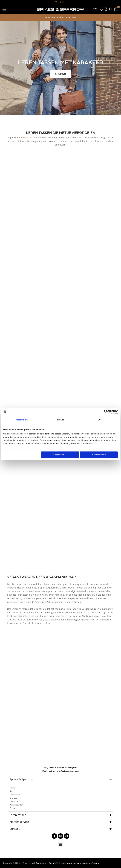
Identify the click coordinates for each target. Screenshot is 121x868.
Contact (13, 808)
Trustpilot (61, 2)
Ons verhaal (15, 795)
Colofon (95, 863)
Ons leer (13, 798)
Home (12, 788)
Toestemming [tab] (21, 420)
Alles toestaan (99, 455)
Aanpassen (60, 455)
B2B (95, 9)
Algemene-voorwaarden (79, 863)
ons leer (46, 623)
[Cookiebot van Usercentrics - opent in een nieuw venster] (104, 412)
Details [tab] (61, 420)
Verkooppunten (16, 805)
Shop (12, 791)
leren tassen (26, 138)
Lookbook (14, 801)
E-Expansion (40, 863)
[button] (4, 9)
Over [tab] (100, 420)
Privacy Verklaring (57, 863)
